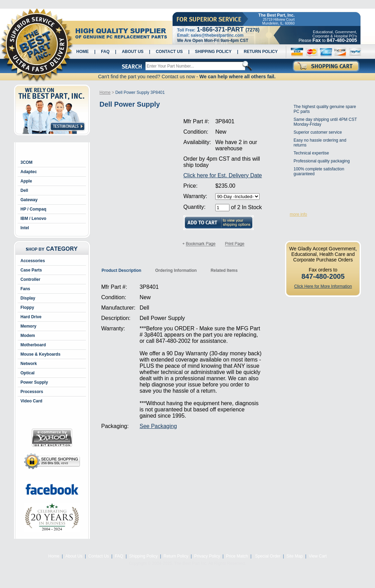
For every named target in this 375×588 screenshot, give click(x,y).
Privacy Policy (207, 556)
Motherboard (33, 345)
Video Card (31, 401)
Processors (32, 392)
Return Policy (261, 52)
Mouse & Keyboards (40, 354)
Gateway (29, 200)
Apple (26, 181)
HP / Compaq (33, 209)
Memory (28, 326)
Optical (28, 373)
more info (298, 214)
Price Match (237, 556)
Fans (25, 289)
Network (29, 364)
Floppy (27, 308)
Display (28, 298)
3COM (27, 162)
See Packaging (158, 426)
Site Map (294, 556)
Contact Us (169, 52)
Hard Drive (31, 317)
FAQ (105, 52)
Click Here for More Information (323, 286)
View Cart (318, 556)
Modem (28, 336)
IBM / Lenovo (33, 219)
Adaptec (29, 172)
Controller (30, 279)
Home (82, 52)
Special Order (267, 556)
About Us (133, 52)
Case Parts (31, 270)
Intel (25, 228)
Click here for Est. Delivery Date (223, 175)
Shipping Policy (213, 52)
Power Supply (34, 382)
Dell (24, 190)
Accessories (33, 261)
